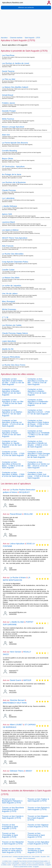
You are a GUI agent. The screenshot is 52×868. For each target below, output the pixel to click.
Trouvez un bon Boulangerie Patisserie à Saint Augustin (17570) (12, 801)
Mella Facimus (8, 119)
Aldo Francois (8, 246)
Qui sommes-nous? (7, 857)
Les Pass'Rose (8, 55)
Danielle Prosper (9, 111)
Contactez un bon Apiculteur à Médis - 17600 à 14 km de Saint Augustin (13, 474)
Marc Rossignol (8, 301)
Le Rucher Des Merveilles (13, 254)
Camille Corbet (8, 270)
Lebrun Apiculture (17, 544)
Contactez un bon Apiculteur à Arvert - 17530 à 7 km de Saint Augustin (39, 412)
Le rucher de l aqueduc (12, 286)
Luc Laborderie (8, 198)
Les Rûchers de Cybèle (12, 325)
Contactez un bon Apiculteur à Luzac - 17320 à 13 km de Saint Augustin (13, 454)
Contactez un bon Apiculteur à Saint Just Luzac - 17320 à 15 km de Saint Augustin (38, 475)
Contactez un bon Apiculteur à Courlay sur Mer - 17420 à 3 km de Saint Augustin (38, 382)
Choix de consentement (29, 858)
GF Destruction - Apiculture (13, 167)
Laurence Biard (8, 222)
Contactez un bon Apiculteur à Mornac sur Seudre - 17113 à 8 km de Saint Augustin (13, 423)
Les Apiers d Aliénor (10, 230)
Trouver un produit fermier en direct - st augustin (26, 867)
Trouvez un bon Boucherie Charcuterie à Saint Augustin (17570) (13, 809)
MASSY (29, 771)
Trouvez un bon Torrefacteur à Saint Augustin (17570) (36, 850)
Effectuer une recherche (26, 8)
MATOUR (27, 680)
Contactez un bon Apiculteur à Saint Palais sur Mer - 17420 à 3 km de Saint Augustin (13, 382)
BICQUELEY (25, 492)
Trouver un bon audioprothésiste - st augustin (39, 863)
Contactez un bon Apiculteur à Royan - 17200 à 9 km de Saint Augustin (11, 434)
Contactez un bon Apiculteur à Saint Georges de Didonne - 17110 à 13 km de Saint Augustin (39, 454)
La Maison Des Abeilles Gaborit (15, 87)
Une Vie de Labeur (10, 293)
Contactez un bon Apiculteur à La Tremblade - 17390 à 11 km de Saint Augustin (39, 434)
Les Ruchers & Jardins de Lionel (16, 63)
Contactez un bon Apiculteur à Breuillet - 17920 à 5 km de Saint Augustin (11, 392)
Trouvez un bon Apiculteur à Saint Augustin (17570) (38, 843)
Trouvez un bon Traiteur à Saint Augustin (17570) (38, 800)
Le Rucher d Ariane (18, 578)
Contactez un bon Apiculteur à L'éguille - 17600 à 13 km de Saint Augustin (12, 444)
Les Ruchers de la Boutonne (14, 182)
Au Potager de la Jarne (12, 174)
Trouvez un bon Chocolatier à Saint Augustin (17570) (10, 835)
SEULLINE (28, 514)
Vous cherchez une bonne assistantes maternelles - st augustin (35, 865)
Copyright (20, 858)
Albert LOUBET (16, 725)
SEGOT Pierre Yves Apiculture (15, 238)
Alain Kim (6, 135)
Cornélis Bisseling (9, 151)
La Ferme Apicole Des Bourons (15, 143)
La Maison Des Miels (11, 278)
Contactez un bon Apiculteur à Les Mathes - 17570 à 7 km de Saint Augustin (13, 413)
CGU (48, 857)
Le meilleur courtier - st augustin (9, 865)
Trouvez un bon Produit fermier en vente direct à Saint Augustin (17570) (12, 850)
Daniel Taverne (8, 71)
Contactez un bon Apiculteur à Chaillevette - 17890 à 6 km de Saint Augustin (38, 402)
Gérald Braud (8, 95)
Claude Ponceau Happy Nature (15, 333)
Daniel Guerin (16, 680)
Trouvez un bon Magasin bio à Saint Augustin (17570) (38, 818)
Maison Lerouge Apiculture (13, 127)
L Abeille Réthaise (9, 206)
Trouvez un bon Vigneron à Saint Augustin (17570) (38, 826)
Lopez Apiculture (9, 341)
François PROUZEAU (11, 357)
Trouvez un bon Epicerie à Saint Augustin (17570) (39, 809)
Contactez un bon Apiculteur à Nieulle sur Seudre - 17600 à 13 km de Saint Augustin (38, 444)
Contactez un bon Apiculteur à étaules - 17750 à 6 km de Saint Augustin (37, 392)
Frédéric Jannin (8, 103)
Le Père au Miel (9, 79)
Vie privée (43, 857)
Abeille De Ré (8, 349)
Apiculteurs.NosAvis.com (13, 3)
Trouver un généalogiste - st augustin (17, 863)
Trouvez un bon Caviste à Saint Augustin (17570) (13, 817)
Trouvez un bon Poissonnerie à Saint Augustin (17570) (36, 835)
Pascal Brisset (16, 514)
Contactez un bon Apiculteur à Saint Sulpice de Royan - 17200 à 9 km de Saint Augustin (38, 423)
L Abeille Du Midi (17, 622)
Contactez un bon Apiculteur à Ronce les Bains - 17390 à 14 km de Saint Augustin (13, 465)
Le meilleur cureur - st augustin (10, 861)
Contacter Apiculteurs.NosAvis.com (22, 857)
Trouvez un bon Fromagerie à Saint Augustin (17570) (10, 827)
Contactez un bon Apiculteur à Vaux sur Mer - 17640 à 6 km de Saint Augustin (13, 402)
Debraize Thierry (17, 771)
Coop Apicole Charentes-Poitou (15, 262)
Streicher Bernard (17, 700)
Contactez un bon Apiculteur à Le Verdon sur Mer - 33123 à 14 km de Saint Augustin (39, 465)
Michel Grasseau (9, 309)
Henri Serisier (16, 652)
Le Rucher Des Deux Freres (14, 365)
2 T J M (5, 317)
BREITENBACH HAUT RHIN (15, 703)
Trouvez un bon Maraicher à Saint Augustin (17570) (13, 843)
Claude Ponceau (9, 190)
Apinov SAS (7, 214)
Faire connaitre (36, 857)
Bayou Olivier (8, 159)
